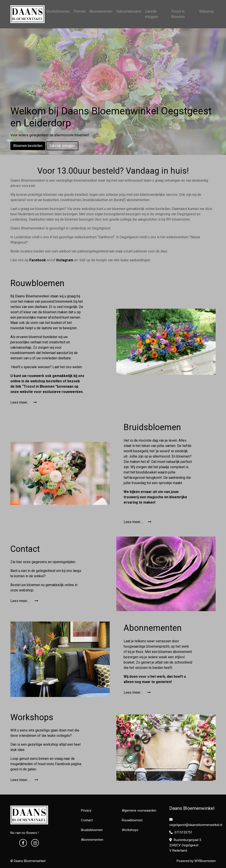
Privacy (86, 810)
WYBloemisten (205, 861)
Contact (87, 820)
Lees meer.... (137, 692)
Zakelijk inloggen (151, 14)
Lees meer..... (137, 522)
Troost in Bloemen (178, 14)
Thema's (80, 11)
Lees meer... (24, 402)
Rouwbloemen (132, 820)
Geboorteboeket (129, 11)
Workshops (130, 830)
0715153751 (181, 832)
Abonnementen (101, 11)
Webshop (206, 11)
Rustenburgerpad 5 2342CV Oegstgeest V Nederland (185, 845)
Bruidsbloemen (58, 11)
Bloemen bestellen (28, 146)
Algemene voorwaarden (139, 810)
